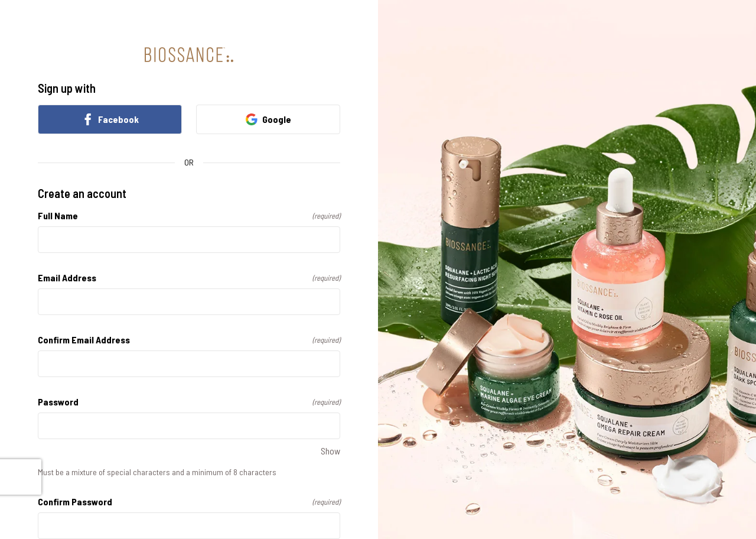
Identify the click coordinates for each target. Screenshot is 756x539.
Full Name (189, 215)
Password (189, 402)
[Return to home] (189, 55)
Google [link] (268, 119)
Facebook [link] (110, 119)
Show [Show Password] (330, 451)
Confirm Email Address (189, 340)
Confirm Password (189, 501)
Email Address (189, 277)
